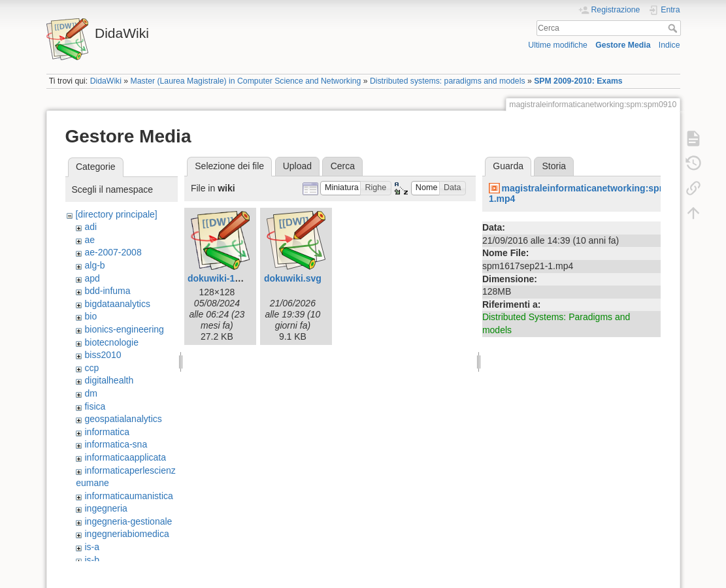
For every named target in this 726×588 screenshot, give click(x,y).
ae (90, 240)
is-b (92, 560)
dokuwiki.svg (293, 278)
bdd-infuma (107, 291)
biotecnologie (111, 342)
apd (92, 278)
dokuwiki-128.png (226, 278)
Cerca (674, 28)
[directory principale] (116, 214)
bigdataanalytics (117, 304)
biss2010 (103, 355)
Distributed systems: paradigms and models (448, 81)
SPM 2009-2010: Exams (578, 81)
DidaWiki (106, 81)
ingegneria (106, 508)
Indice (669, 45)
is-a (92, 547)
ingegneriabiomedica (126, 534)
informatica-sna (116, 444)
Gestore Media (623, 45)
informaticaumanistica (128, 496)
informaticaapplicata (125, 457)
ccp (91, 368)
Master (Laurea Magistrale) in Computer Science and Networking (246, 81)
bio (91, 316)
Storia (554, 166)
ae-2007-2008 (113, 252)
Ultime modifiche (558, 45)
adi (91, 227)
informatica (107, 432)
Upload (297, 166)
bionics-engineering (124, 329)
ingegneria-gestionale (128, 521)
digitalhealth (109, 380)
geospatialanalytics (123, 419)
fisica (95, 406)
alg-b (94, 265)
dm (91, 393)
